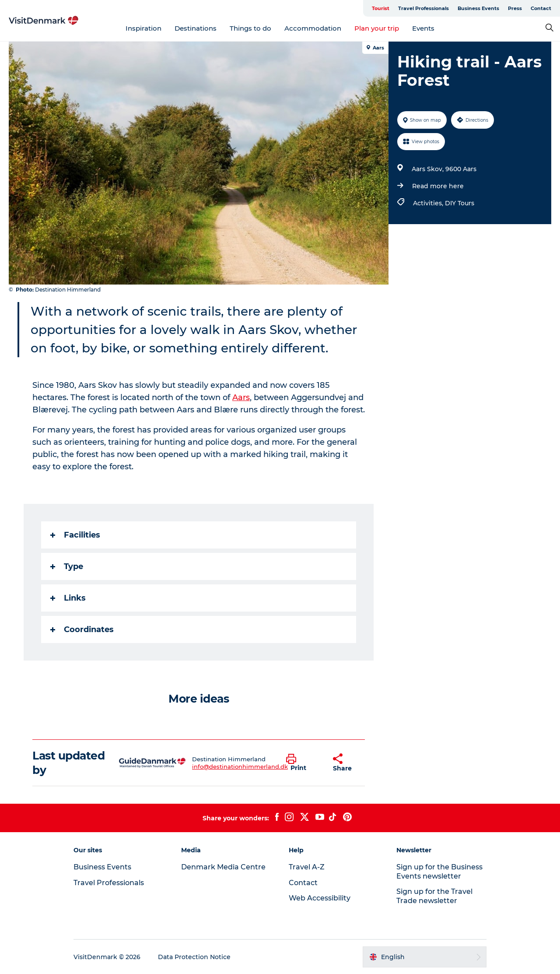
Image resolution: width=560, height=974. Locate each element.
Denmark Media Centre (223, 867)
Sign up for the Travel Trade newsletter (434, 896)
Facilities (75, 535)
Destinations (196, 28)
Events (423, 28)
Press (515, 8)
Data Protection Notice (194, 957)
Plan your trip (377, 28)
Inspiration (143, 28)
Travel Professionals (423, 8)
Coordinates (82, 629)
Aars (241, 397)
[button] (303, 763)
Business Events (478, 8)
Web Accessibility (320, 898)
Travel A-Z (307, 867)
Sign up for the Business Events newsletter (439, 872)
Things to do (250, 28)
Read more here (438, 186)
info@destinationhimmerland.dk (240, 767)
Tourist (381, 8)
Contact (541, 8)
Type (67, 566)
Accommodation (313, 28)
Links (68, 598)
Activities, (429, 203)
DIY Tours (460, 203)
